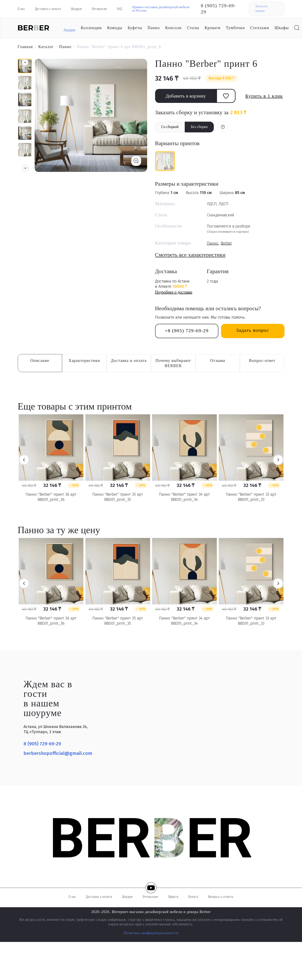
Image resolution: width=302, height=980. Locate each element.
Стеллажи (260, 28)
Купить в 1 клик (264, 96)
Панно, (213, 243)
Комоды (115, 28)
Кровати (213, 28)
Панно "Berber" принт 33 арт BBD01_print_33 (251, 497)
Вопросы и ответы (221, 897)
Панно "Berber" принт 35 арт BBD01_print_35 (118, 497)
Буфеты (135, 28)
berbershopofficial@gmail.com (58, 753)
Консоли (173, 28)
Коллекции (91, 28)
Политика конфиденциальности (151, 933)
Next (278, 460)
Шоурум (76, 9)
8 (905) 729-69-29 (218, 9)
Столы (193, 28)
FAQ (120, 9)
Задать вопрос (253, 330)
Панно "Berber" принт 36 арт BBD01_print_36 (51, 497)
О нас (21, 9)
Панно (154, 28)
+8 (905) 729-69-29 (187, 331)
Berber (226, 243)
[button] (25, 168)
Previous (24, 460)
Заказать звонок (261, 9)
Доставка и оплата (48, 9)
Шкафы (282, 28)
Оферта (173, 897)
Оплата (193, 897)
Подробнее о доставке (174, 292)
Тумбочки (235, 28)
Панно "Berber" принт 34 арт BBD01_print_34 (184, 497)
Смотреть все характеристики (190, 255)
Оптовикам (99, 9)
